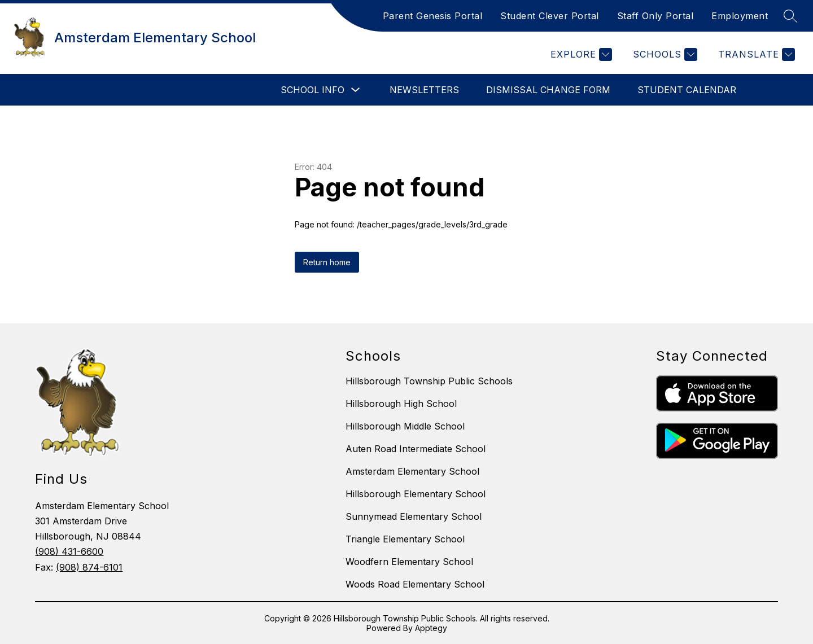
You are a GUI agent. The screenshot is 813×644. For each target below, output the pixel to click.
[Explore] (580, 54)
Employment (740, 16)
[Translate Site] (755, 54)
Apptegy (431, 628)
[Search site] (790, 16)
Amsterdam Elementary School (412, 471)
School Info (312, 90)
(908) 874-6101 (89, 567)
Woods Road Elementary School (415, 584)
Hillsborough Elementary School (416, 494)
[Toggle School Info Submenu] (356, 90)
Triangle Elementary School (405, 539)
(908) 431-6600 (69, 551)
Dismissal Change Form (548, 90)
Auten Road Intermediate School (416, 449)
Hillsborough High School (401, 404)
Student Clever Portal (550, 16)
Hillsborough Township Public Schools (429, 381)
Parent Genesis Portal (433, 16)
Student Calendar (687, 90)
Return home (327, 262)
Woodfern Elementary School (409, 562)
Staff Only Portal (655, 16)
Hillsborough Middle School (405, 426)
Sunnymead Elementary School (414, 516)
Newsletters (424, 90)
